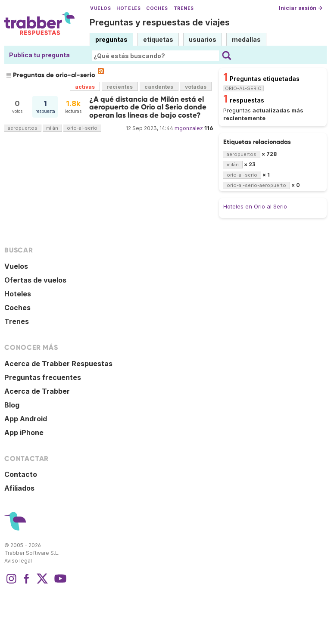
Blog (12, 405)
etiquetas (158, 39)
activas (85, 87)
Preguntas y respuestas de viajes (160, 22)
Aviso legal (18, 561)
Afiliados (19, 488)
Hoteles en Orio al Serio (255, 206)
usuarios (203, 39)
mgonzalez (189, 128)
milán (52, 128)
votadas (196, 87)
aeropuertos (23, 128)
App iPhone (24, 432)
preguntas (111, 39)
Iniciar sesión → (301, 8)
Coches (157, 8)
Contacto (21, 474)
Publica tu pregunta (39, 55)
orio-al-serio (82, 128)
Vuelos (100, 8)
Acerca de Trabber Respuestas (58, 364)
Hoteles (128, 8)
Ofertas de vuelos (35, 280)
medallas (246, 39)
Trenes (184, 8)
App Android (26, 419)
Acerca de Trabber (37, 391)
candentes (159, 87)
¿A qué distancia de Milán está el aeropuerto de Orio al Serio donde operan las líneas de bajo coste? (148, 107)
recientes (120, 87)
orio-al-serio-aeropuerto (256, 185)
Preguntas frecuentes (43, 377)
